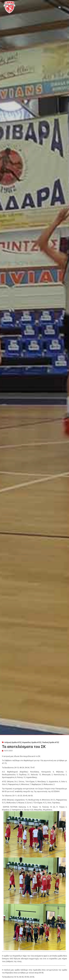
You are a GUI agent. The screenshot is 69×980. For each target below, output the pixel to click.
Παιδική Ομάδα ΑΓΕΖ (51, 742)
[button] (60, 7)
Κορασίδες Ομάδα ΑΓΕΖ (32, 742)
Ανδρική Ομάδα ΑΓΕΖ (13, 742)
